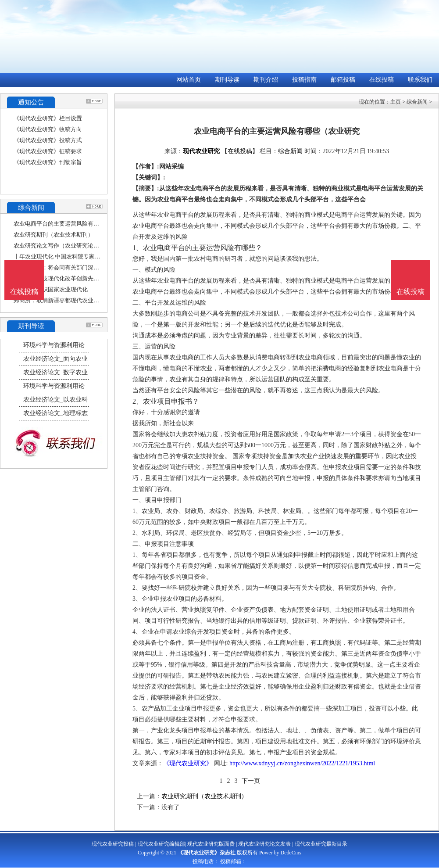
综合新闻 (417, 102)
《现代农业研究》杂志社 (207, 853)
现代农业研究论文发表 (264, 844)
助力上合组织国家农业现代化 (51, 289)
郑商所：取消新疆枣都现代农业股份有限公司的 (73, 300)
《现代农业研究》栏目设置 (48, 118)
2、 (138, 401)
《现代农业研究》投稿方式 (48, 140)
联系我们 (420, 80)
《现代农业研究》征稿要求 (48, 151)
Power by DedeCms (280, 853)
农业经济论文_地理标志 (55, 413)
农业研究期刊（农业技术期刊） (54, 235)
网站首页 (189, 80)
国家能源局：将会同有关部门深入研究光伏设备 (73, 267)
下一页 (251, 781)
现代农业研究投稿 (113, 844)
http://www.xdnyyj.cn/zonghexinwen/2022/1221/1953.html (302, 763)
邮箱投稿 (343, 80)
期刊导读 (227, 80)
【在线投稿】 (240, 151)
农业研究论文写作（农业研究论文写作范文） (71, 246)
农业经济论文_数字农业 (55, 372)
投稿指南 (304, 80)
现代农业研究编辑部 (161, 844)
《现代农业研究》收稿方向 (48, 129)
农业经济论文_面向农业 (55, 359)
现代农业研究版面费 (211, 844)
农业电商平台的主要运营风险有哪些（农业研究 (73, 224)
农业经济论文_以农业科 (55, 400)
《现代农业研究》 (188, 763)
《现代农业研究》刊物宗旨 (48, 162)
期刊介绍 (266, 80)
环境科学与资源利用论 (54, 345)
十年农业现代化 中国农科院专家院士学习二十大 (74, 256)
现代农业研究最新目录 (321, 844)
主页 (396, 102)
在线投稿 (382, 80)
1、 (138, 248)
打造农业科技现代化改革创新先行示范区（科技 (73, 278)
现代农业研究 (201, 151)
